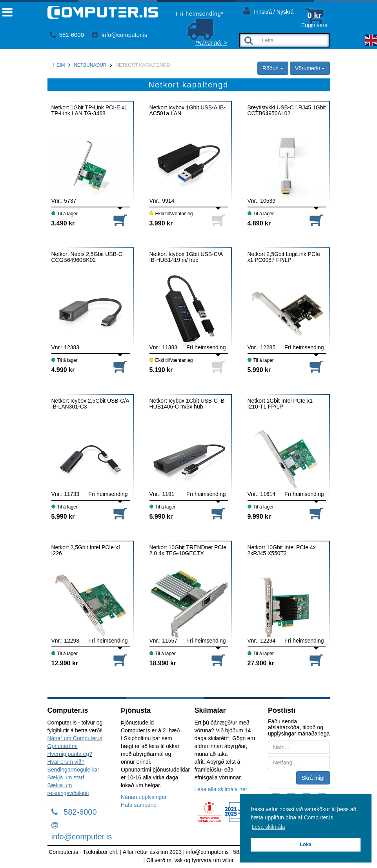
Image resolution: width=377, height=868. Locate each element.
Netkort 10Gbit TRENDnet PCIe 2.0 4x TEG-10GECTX (188, 550)
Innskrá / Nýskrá (268, 10)
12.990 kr (65, 663)
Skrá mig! (313, 778)
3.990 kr (161, 223)
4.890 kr (259, 223)
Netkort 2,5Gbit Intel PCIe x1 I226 (86, 550)
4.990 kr (63, 370)
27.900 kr (261, 663)
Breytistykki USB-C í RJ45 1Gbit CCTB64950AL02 (287, 111)
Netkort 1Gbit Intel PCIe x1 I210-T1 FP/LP (280, 404)
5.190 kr (161, 370)
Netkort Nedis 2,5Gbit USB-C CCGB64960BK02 (87, 257)
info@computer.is (119, 35)
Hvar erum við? (66, 762)
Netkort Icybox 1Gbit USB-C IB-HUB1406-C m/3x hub (188, 404)
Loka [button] (305, 844)
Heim (59, 65)
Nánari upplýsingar (144, 797)
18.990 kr (163, 663)
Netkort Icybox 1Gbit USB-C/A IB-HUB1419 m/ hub (186, 257)
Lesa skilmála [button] (269, 827)
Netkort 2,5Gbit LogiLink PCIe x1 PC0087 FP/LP (284, 257)
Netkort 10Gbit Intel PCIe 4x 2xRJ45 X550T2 (282, 550)
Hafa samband (139, 805)
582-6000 (67, 35)
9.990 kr (259, 517)
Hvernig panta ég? (70, 754)
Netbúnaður (90, 65)
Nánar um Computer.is (75, 738)
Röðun (273, 68)
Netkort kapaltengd (143, 65)
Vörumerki (310, 68)
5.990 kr (259, 370)
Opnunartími (63, 746)
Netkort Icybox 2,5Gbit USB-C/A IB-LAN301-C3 (90, 404)
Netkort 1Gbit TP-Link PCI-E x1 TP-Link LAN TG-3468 (89, 111)
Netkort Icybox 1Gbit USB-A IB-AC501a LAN (188, 111)
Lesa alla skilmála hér (221, 789)
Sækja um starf (66, 777)
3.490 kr (63, 223)
